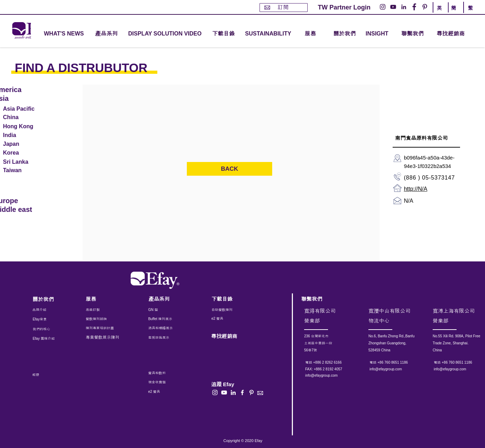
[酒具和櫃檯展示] (178, 328)
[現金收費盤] (163, 382)
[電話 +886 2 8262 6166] (333, 363)
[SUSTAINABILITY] (268, 34)
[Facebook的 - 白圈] (414, 7)
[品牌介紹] (51, 310)
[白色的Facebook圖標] (242, 392)
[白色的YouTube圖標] (224, 392)
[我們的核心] (47, 329)
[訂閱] (284, 8)
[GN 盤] (164, 310)
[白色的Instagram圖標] (215, 392)
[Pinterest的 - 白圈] (425, 7)
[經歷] (49, 375)
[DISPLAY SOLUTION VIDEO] (165, 34)
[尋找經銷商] (459, 34)
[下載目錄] (223, 34)
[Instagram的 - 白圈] (383, 7)
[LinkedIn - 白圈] (404, 7)
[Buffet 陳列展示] (164, 319)
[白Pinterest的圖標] (251, 392)
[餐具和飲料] (172, 373)
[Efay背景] (47, 319)
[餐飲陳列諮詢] (105, 319)
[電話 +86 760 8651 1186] (398, 363)
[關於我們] (345, 34)
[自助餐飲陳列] (231, 310)
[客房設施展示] (164, 338)
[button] (106, 34)
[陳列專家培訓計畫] (103, 328)
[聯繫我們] (412, 34)
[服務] (105, 299)
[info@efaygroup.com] (328, 376)
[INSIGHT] (378, 34)
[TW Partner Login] (344, 8)
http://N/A (416, 189)
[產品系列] (168, 299)
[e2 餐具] (231, 319)
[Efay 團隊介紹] (47, 339)
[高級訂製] (108, 310)
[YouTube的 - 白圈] (393, 7)
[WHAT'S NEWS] (65, 34)
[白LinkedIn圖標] (233, 392)
